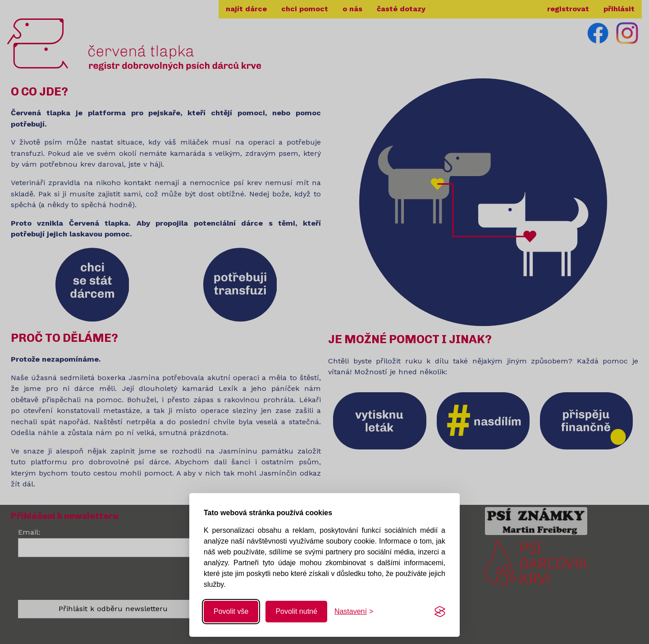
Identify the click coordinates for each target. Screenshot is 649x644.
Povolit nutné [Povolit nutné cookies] (296, 611)
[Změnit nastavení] (354, 612)
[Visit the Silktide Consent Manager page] (440, 612)
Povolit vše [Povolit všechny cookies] (231, 611)
